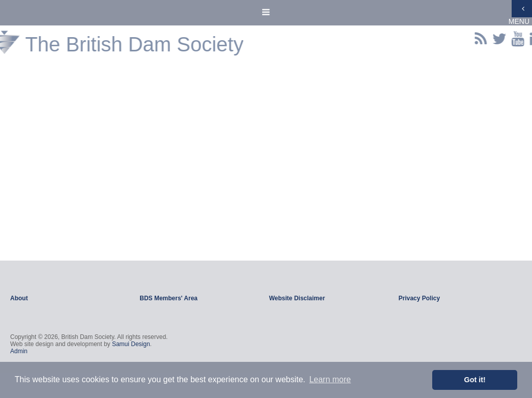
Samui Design (131, 344)
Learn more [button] (330, 379)
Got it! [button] (475, 380)
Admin (19, 351)
